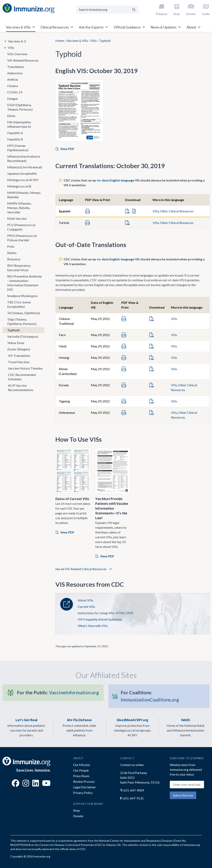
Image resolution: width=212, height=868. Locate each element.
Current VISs (86, 607)
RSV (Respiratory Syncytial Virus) (19, 268)
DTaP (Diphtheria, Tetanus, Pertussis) (20, 107)
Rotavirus (14, 259)
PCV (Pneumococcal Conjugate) (21, 227)
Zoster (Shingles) (19, 349)
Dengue (12, 99)
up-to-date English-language (113, 180)
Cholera (13, 86)
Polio (11, 246)
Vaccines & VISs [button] (21, 27)
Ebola (11, 116)
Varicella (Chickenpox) (23, 336)
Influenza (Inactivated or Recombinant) (24, 158)
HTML (120, 613)
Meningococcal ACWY (23, 180)
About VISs (85, 600)
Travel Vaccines (19, 362)
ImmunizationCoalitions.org (150, 696)
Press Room (81, 776)
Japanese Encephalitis (22, 173)
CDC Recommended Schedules (22, 377)
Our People (81, 770)
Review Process (84, 781)
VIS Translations (19, 356)
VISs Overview (17, 54)
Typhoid (13, 330)
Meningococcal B (19, 186)
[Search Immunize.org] (103, 10)
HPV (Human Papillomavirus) (18, 148)
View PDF (65, 149)
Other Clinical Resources (177, 211)
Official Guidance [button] (130, 27)
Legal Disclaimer (84, 787)
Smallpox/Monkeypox (22, 296)
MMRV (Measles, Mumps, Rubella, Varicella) (19, 208)
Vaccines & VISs (77, 41)
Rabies (12, 253)
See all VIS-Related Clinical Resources (83, 569)
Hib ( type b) (19, 124)
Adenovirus (15, 73)
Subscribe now (183, 795)
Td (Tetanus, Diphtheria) (24, 313)
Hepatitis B (15, 139)
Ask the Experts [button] (94, 27)
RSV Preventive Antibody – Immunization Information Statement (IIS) (25, 283)
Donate (78, 816)
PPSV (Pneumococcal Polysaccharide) (22, 238)
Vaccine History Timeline (25, 368)
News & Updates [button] (166, 27)
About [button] (194, 27)
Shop (77, 810)
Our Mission (82, 765)
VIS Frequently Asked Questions (100, 619)
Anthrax (13, 79)
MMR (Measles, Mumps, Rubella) (24, 195)
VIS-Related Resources (23, 60)
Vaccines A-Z (17, 41)
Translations (16, 67)
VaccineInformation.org (58, 692)
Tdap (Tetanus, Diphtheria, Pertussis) (22, 321)
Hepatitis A (15, 133)
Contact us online (132, 765)
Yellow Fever (16, 343)
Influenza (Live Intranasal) (25, 167)
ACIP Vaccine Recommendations (21, 388)
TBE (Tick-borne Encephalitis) (19, 304)
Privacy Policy (83, 793)
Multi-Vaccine (17, 218)
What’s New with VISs (93, 626)
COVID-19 (15, 92)
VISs (94, 41)
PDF (130, 613)
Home (60, 41)
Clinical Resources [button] (57, 27)
